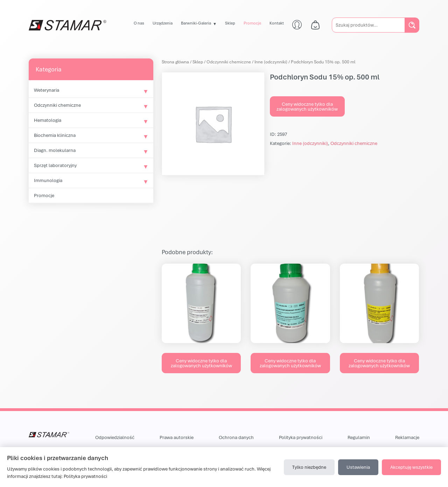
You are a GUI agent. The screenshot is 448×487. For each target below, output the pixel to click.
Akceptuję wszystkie (411, 467)
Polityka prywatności (301, 437)
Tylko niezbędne (309, 467)
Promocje (252, 23)
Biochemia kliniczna (55, 135)
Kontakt (277, 23)
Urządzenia (163, 23)
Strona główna (175, 62)
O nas (139, 23)
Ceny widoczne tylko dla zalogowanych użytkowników (307, 106)
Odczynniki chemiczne (57, 105)
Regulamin (359, 437)
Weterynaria (47, 90)
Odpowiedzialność (115, 437)
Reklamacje (407, 437)
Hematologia (48, 120)
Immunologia (48, 180)
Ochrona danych (236, 437)
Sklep (230, 23)
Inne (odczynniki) (271, 62)
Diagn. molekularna (55, 150)
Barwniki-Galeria (196, 23)
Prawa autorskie (177, 437)
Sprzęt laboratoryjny (55, 165)
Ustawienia (358, 467)
